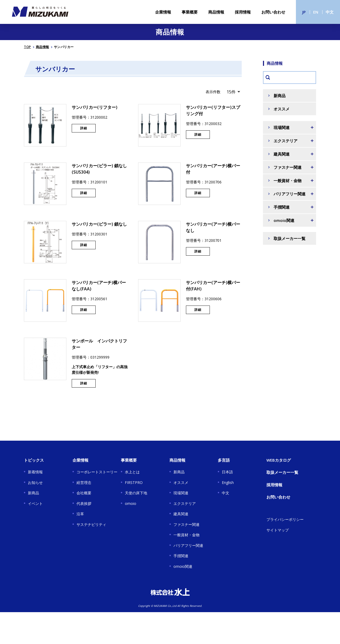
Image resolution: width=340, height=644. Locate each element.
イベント (35, 503)
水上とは (132, 472)
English (228, 482)
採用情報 (243, 12)
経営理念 (84, 482)
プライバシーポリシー (285, 519)
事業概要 (190, 12)
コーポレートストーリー (97, 472)
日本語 (227, 472)
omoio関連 (183, 566)
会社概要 (84, 493)
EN (316, 12)
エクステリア (185, 503)
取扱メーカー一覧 (290, 238)
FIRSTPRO (134, 482)
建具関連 (181, 514)
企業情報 (163, 12)
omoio (131, 503)
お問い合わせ (273, 12)
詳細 (84, 128)
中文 (330, 12)
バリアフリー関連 (188, 545)
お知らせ (35, 482)
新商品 (280, 96)
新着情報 (35, 472)
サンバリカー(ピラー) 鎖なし (99, 224)
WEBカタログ (279, 460)
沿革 (80, 514)
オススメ (282, 109)
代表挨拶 (84, 503)
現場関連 (181, 493)
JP (304, 12)
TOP (27, 47)
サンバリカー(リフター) (95, 107)
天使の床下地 (136, 493)
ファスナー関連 (186, 524)
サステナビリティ (91, 524)
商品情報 (216, 12)
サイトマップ (278, 530)
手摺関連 (181, 556)
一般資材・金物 (186, 535)
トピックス (34, 460)
